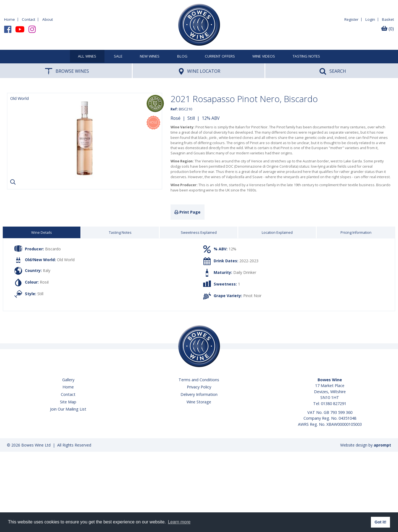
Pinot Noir (252, 296)
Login (370, 19)
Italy (47, 270)
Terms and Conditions (199, 380)
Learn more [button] (179, 522)
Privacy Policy (199, 387)
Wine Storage (199, 402)
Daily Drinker (245, 272)
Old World (66, 260)
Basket (388, 19)
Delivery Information (199, 394)
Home (10, 19)
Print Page (187, 212)
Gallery (68, 380)
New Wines (150, 56)
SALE (118, 56)
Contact (28, 19)
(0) (387, 29)
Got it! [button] (380, 522)
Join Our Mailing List (68, 409)
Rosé (176, 118)
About (48, 19)
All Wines (87, 56)
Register (351, 19)
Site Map (68, 402)
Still (191, 118)
